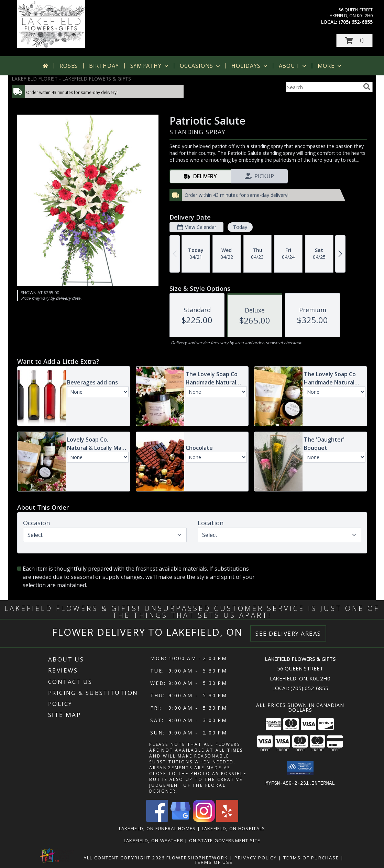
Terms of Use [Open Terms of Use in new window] (214, 862)
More (330, 66)
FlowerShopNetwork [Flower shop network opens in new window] (197, 858)
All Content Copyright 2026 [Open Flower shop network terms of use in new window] (124, 858)
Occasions (201, 66)
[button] (354, 40)
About (293, 66)
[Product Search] (323, 87)
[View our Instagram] (204, 820)
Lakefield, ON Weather (153, 840)
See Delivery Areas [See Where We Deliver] (288, 633)
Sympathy (150, 66)
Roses (69, 66)
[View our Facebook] (157, 820)
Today (240, 227)
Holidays (250, 66)
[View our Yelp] (227, 820)
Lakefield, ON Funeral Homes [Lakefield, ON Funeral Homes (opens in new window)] (157, 828)
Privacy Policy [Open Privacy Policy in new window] (256, 858)
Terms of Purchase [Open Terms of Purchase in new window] (311, 858)
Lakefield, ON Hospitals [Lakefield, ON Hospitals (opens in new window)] (234, 828)
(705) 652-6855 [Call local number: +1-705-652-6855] (356, 22)
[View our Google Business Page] (180, 820)
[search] (367, 87)
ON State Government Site (225, 840)
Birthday (104, 66)
